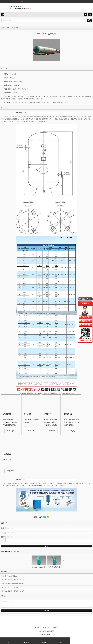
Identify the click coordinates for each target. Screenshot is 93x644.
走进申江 (61, 641)
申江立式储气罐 (54, 562)
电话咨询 (9, 641)
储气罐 (37, 627)
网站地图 (55, 627)
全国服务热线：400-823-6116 (47, 634)
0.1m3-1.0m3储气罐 (39, 564)
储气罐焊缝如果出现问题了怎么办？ (14, 591)
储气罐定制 (46, 627)
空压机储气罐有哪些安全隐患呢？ (13, 584)
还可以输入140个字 (47, 604)
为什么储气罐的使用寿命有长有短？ (14, 580)
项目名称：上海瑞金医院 (10, 576)
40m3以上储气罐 (12, 28)
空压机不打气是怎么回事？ (11, 587)
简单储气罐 (26, 641)
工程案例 (44, 641)
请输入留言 (49, 539)
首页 (3, 28)
